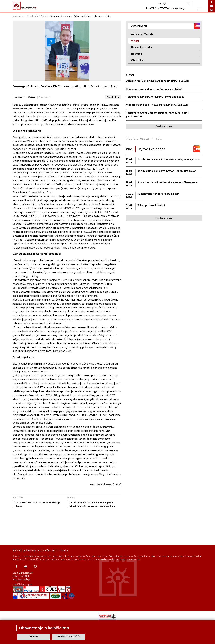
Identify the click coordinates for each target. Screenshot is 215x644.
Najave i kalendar (142, 47)
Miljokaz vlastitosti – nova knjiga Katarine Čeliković (157, 105)
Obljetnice (138, 60)
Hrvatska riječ (104, 485)
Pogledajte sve (164, 126)
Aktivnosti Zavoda (142, 34)
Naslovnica (18, 16)
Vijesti (44, 16)
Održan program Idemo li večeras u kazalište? (154, 89)
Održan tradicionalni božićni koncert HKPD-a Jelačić (158, 81)
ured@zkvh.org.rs (23, 584)
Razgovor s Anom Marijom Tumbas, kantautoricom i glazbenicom (157, 115)
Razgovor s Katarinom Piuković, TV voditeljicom (155, 97)
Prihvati (34, 637)
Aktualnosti (32, 16)
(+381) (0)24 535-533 (152, 9)
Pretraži (187, 4)
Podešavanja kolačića (69, 637)
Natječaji (136, 54)
